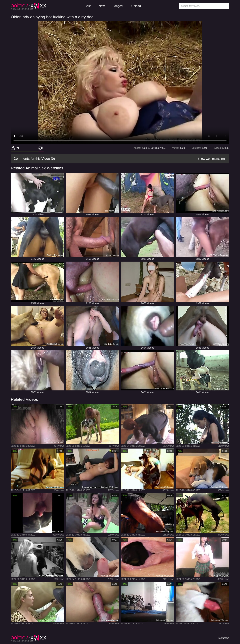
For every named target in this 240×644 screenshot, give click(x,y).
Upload (136, 6)
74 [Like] (18, 148)
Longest (118, 6)
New (102, 6)
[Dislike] (41, 148)
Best (88, 6)
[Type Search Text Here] (204, 6)
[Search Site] (226, 6)
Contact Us (223, 638)
